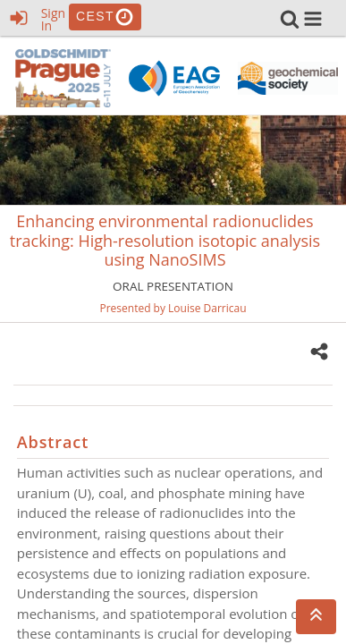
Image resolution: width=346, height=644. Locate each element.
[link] (290, 19)
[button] (313, 19)
